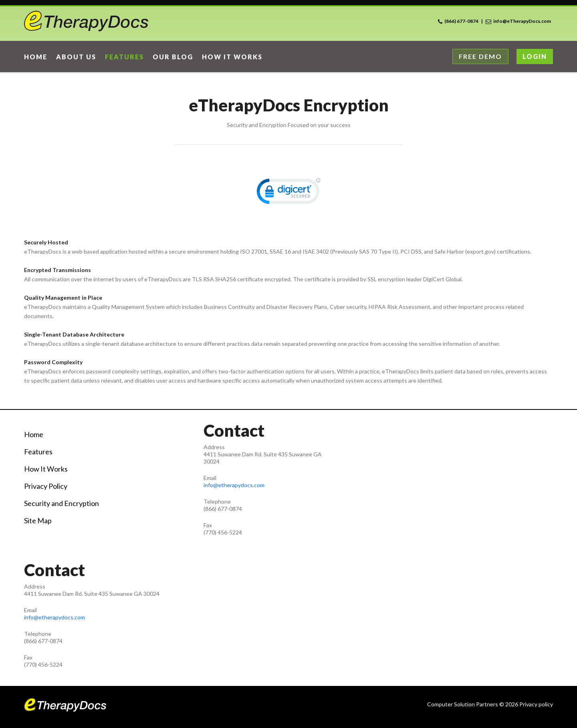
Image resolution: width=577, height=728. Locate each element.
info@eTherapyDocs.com (522, 21)
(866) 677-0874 (461, 21)
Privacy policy (536, 704)
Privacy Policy (46, 486)
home (36, 57)
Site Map (38, 520)
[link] (288, 193)
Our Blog (173, 57)
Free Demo (480, 56)
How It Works (46, 469)
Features (124, 57)
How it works (232, 57)
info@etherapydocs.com (234, 485)
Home (34, 434)
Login (535, 56)
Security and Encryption (62, 503)
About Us (76, 57)
